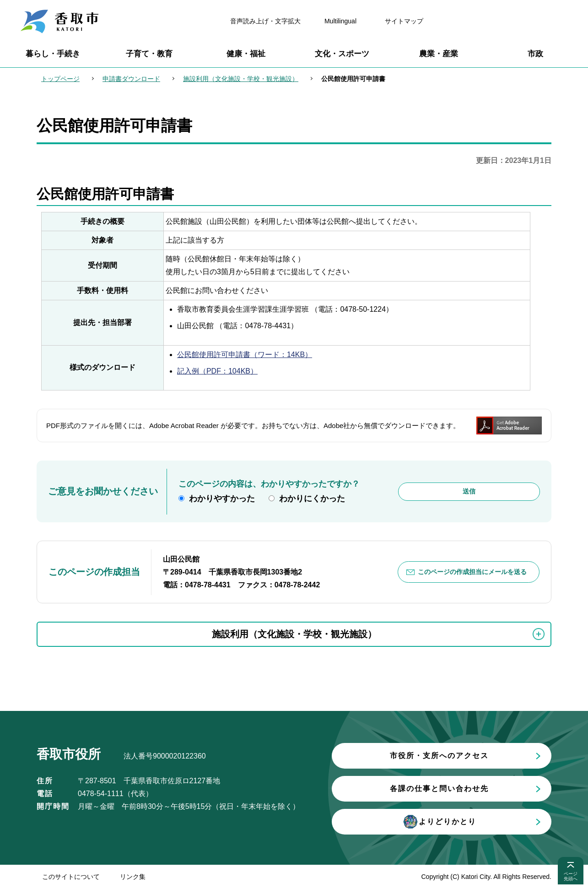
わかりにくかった (312, 499)
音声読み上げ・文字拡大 (265, 21)
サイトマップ (404, 21)
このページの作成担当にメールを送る (472, 572)
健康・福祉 (246, 54)
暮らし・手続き (53, 54)
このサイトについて (71, 877)
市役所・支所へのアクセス (439, 756)
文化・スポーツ (342, 54)
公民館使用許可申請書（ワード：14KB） (245, 355)
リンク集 (133, 877)
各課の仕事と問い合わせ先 (439, 789)
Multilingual (340, 21)
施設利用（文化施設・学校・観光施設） (241, 79)
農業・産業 (439, 54)
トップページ (60, 79)
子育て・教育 (149, 54)
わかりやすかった (222, 499)
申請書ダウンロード (131, 79)
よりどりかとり (439, 822)
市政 (535, 54)
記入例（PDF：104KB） (217, 371)
